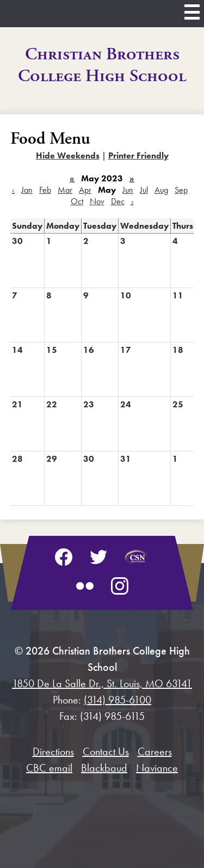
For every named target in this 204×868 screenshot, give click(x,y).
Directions (53, 751)
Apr (85, 190)
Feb (45, 190)
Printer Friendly (138, 155)
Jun (128, 190)
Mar (65, 190)
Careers (155, 751)
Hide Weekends (68, 155)
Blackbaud (104, 768)
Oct (77, 201)
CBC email (49, 768)
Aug (161, 190)
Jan (27, 190)
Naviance (157, 768)
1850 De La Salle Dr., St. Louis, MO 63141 (102, 683)
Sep (181, 190)
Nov (97, 201)
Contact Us (106, 751)
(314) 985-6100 (118, 700)
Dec (118, 201)
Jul (144, 190)
